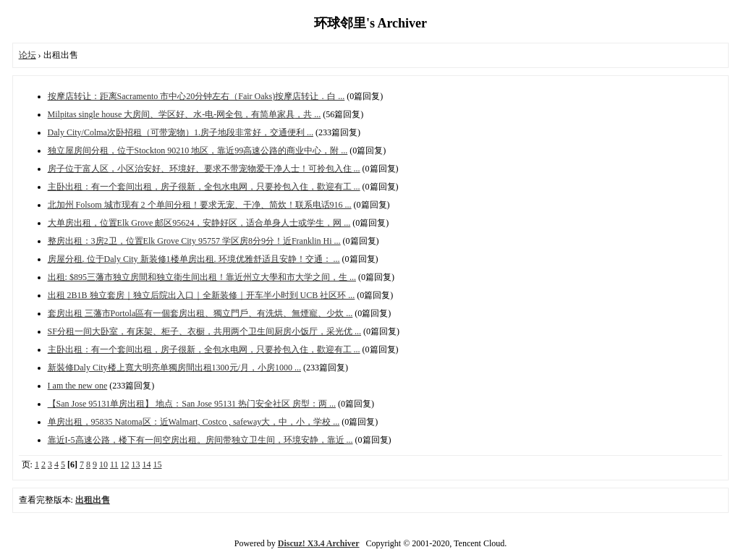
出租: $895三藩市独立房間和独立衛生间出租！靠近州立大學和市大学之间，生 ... (202, 277)
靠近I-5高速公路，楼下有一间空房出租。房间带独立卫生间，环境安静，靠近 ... (200, 440)
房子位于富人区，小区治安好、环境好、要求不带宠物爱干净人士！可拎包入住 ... (204, 169)
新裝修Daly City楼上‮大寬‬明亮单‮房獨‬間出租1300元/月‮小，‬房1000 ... (174, 368)
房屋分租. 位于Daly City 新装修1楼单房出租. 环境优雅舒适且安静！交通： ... (194, 259)
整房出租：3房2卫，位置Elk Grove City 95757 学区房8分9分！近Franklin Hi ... (194, 241)
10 (103, 464)
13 (136, 464)
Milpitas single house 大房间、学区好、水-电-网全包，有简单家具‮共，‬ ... (185, 114)
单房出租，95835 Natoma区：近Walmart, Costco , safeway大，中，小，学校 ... (194, 422)
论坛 (27, 55)
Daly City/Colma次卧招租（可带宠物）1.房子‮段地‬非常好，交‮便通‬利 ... (181, 132)
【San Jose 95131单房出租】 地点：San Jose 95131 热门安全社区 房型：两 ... (192, 404)
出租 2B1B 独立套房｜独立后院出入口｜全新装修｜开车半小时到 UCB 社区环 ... (202, 295)
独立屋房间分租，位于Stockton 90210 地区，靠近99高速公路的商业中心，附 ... (198, 150)
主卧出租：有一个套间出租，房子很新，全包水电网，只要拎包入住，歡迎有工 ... (204, 187)
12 (125, 464)
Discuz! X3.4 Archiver (319, 543)
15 (158, 464)
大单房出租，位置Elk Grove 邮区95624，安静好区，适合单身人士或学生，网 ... (199, 223)
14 (147, 464)
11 (114, 464)
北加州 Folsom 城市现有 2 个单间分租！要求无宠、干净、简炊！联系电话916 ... (200, 205)
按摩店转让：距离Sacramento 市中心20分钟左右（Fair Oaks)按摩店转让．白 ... (196, 96)
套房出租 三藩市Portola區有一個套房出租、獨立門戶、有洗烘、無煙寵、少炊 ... (200, 313)
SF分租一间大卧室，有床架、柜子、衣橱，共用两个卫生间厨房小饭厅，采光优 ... (204, 331)
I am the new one (78, 386)
